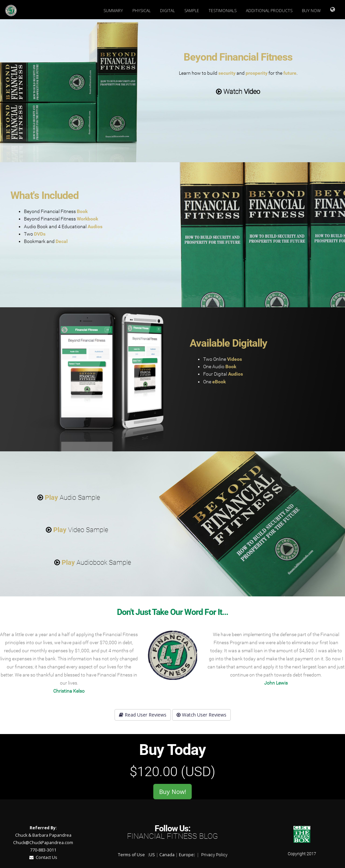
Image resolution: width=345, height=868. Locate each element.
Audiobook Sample (93, 562)
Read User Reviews (143, 715)
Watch (238, 92)
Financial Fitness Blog (172, 836)
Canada (167, 855)
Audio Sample (69, 497)
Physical (142, 11)
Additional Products (269, 11)
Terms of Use (131, 855)
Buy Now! (172, 792)
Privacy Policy (214, 855)
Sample (192, 11)
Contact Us (43, 857)
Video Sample (77, 530)
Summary (113, 11)
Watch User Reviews (201, 715)
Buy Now (311, 11)
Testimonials (223, 11)
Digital (167, 11)
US (152, 855)
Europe (186, 855)
